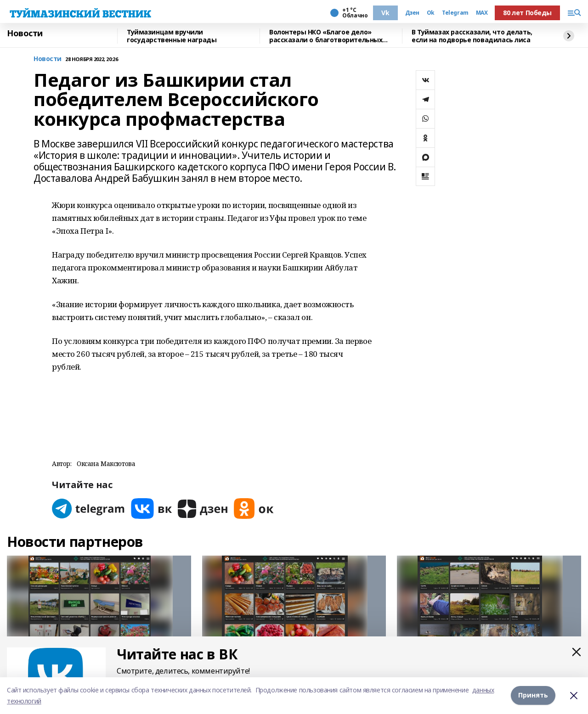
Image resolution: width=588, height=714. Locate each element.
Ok (431, 13)
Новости (25, 34)
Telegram (455, 13)
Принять (533, 695)
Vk (385, 13)
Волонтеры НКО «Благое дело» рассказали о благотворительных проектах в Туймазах (326, 36)
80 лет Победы (527, 13)
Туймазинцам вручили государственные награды (172, 36)
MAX (482, 13)
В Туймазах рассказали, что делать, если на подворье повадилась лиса (472, 36)
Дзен (412, 13)
